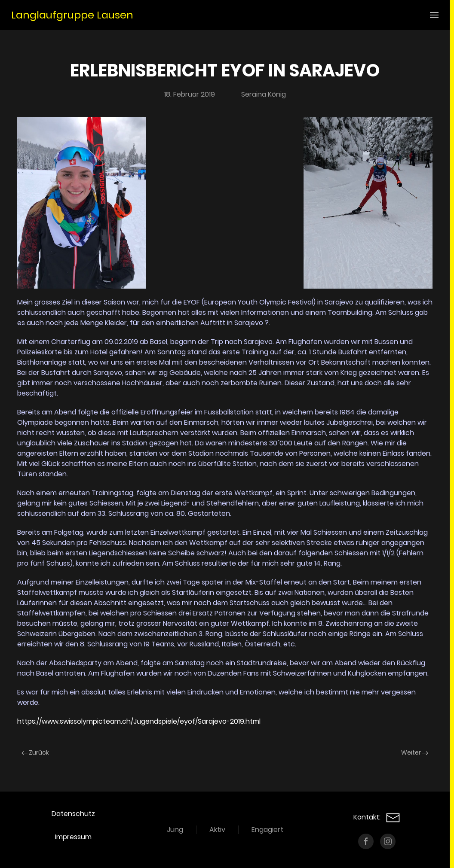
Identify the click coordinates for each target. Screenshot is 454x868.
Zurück (35, 752)
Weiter (415, 752)
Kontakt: (377, 817)
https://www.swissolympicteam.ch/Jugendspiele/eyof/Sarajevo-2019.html (139, 721)
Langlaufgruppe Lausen (72, 15)
